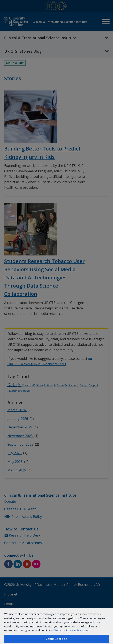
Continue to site (56, 639)
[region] (56, 626)
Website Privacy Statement (72, 630)
